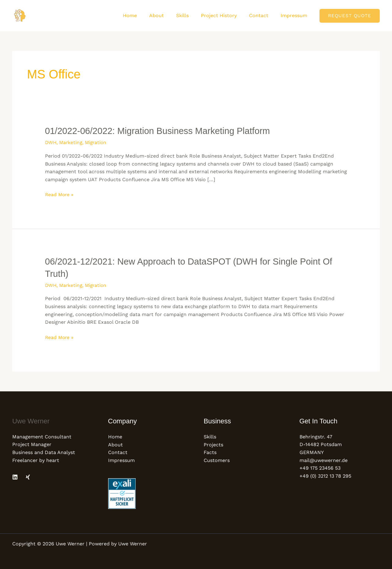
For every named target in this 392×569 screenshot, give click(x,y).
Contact (262, 15)
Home (143, 15)
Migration (98, 142)
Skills (191, 15)
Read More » (60, 194)
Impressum (295, 15)
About (168, 15)
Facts (210, 451)
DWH (51, 142)
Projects (213, 443)
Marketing (72, 142)
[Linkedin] (15, 476)
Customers (217, 459)
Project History (225, 15)
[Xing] (28, 476)
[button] (350, 16)
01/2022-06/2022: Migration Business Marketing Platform (161, 131)
